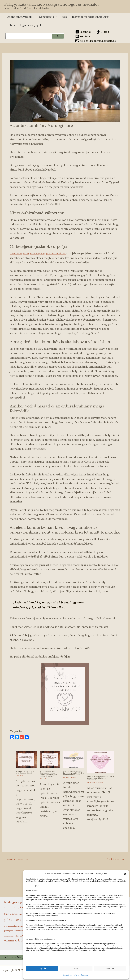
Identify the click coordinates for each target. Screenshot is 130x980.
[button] (125, 874)
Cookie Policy (68, 975)
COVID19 (66, 779)
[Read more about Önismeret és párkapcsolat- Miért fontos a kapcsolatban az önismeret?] (101, 762)
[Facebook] (83, 32)
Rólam (11, 25)
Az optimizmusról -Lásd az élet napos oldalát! (26, 772)
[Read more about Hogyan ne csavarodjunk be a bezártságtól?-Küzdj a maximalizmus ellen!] (74, 759)
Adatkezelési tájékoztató (20, 957)
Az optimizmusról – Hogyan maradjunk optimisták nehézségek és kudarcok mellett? (49, 774)
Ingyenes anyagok (31, 25)
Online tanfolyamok (20, 17)
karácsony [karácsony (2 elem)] (15, 908)
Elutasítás (76, 968)
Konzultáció (48, 17)
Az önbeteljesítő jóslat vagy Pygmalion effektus (39, 254)
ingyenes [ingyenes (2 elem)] (7, 908)
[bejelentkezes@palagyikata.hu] (96, 41)
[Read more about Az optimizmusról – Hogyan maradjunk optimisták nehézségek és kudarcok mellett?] (50, 759)
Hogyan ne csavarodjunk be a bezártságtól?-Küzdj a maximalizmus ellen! (72, 774)
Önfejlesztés (20, 775)
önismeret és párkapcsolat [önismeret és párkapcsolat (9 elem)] (20, 940)
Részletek (110, 968)
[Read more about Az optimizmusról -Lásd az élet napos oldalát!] (26, 759)
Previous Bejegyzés (16, 860)
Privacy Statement (81, 975)
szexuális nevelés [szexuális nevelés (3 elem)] (11, 936)
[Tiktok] (103, 32)
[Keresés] (58, 36)
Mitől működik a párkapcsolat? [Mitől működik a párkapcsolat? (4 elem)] (19, 914)
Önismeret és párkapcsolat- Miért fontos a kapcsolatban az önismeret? (100, 778)
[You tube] (83, 36)
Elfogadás (42, 968)
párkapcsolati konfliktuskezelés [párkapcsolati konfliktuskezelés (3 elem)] (17, 931)
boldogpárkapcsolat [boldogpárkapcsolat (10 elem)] (17, 902)
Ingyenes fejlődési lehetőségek (92, 17)
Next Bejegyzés (117, 860)
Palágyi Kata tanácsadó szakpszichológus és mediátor (52, 4)
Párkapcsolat (100, 782)
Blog (64, 17)
